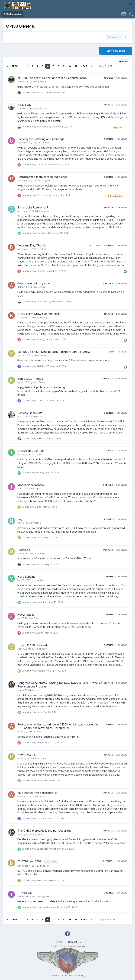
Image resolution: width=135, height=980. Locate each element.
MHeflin (38, 417)
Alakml (39, 732)
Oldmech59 (39, 554)
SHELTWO (42, 880)
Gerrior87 (46, 143)
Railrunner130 (43, 759)
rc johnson (43, 400)
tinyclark (41, 818)
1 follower (95, 245)
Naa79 (38, 523)
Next (84, 66)
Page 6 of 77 (107, 66)
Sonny (43, 82)
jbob (39, 507)
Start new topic (116, 51)
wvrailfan (45, 211)
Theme (60, 941)
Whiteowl (40, 796)
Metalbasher (40, 355)
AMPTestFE (43, 366)
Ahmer (42, 287)
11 (76, 66)
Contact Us (74, 941)
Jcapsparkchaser (46, 849)
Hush (36, 690)
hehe (40, 537)
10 (70, 66)
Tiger (37, 489)
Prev (15, 66)
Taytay (38, 455)
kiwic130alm (39, 382)
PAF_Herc (46, 181)
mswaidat (39, 580)
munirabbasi (44, 108)
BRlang (44, 249)
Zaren (36, 618)
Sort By (124, 62)
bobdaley (45, 865)
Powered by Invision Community (67, 975)
